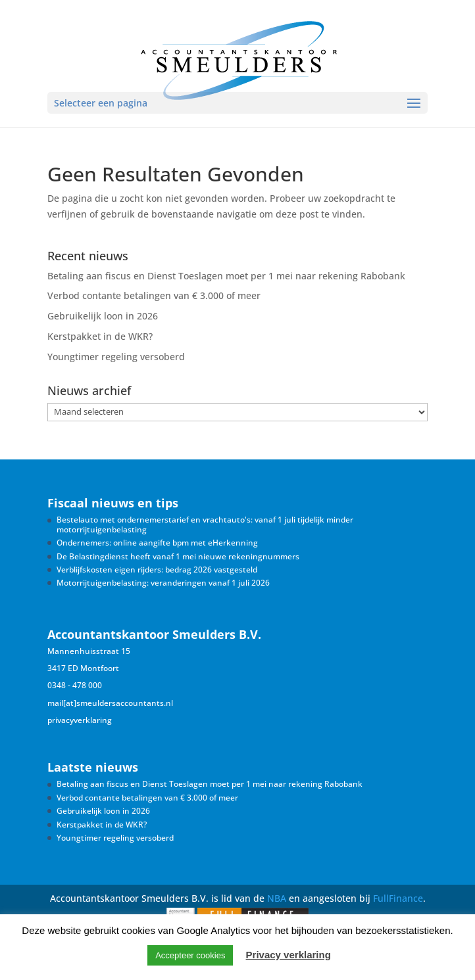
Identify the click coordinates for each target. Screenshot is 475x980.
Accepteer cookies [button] (190, 955)
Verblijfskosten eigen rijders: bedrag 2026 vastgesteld (157, 570)
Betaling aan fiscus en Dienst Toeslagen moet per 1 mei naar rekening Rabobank (226, 276)
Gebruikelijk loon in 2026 (103, 316)
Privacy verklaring (288, 955)
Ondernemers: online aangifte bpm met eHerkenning (157, 543)
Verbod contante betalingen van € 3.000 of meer (154, 295)
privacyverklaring (80, 720)
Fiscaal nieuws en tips (113, 503)
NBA (277, 898)
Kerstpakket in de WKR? (100, 336)
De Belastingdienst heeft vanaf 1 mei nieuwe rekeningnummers (178, 556)
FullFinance (398, 898)
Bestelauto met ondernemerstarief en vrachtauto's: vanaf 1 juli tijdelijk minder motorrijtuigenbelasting (205, 524)
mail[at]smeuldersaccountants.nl (110, 703)
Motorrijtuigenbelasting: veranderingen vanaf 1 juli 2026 (163, 583)
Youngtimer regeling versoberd (116, 357)
